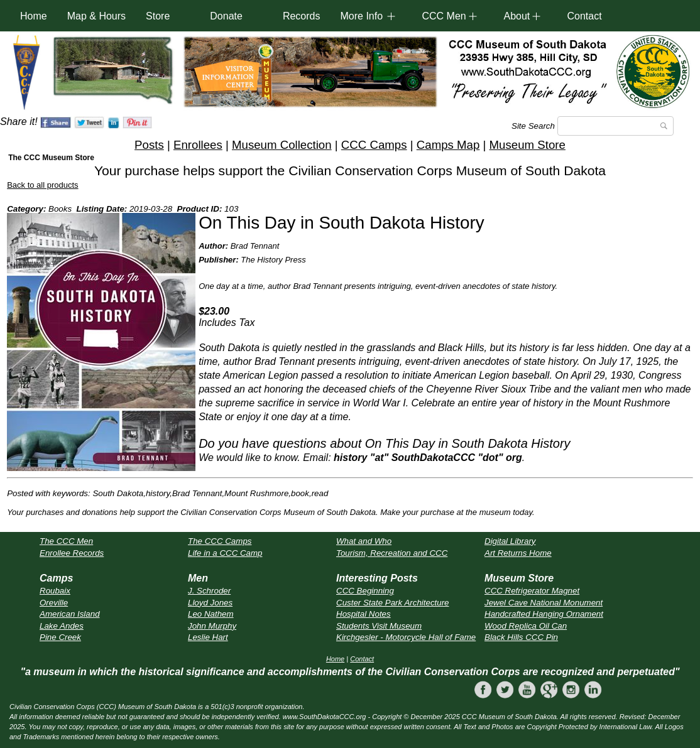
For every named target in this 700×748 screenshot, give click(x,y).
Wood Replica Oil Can (526, 626)
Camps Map (448, 145)
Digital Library (510, 541)
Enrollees (198, 145)
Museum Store (528, 145)
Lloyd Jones (210, 603)
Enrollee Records (72, 553)
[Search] (615, 126)
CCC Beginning (365, 591)
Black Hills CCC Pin (521, 637)
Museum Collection (282, 145)
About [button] (517, 16)
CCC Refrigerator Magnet (532, 591)
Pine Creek (60, 637)
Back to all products (42, 185)
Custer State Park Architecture (393, 603)
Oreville (54, 603)
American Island (70, 614)
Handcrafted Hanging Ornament (544, 614)
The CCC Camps (220, 541)
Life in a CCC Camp (225, 553)
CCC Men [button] (444, 16)
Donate (226, 16)
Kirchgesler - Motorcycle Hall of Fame (406, 637)
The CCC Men (66, 541)
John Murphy (212, 626)
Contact (584, 16)
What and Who (364, 541)
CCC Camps (374, 145)
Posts (149, 145)
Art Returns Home (518, 553)
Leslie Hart (208, 637)
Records (302, 16)
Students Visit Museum (379, 626)
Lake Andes (62, 626)
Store (158, 16)
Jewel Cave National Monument (544, 603)
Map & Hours (96, 16)
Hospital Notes (364, 614)
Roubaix (55, 591)
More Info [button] (361, 16)
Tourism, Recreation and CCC (392, 553)
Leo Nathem (211, 614)
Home (34, 16)
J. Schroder (209, 591)
